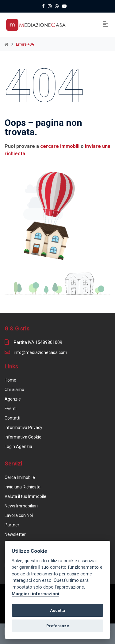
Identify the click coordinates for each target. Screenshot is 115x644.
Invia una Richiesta (23, 487)
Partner (12, 525)
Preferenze (58, 626)
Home (10, 380)
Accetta (57, 610)
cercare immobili (60, 146)
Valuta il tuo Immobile (25, 496)
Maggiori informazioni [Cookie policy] (35, 594)
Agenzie (13, 399)
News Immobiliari (21, 506)
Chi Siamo (14, 390)
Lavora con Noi (19, 515)
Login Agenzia (18, 446)
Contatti (12, 418)
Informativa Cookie (23, 437)
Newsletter (15, 534)
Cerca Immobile (20, 477)
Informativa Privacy (23, 427)
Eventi (11, 409)
